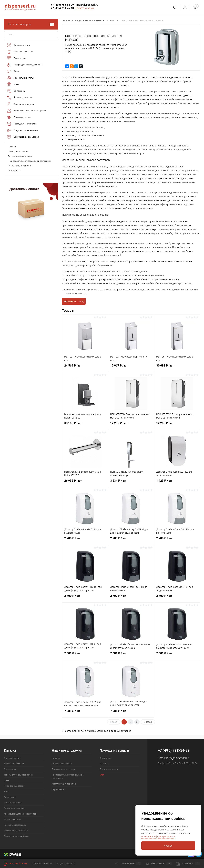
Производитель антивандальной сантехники (29, 161)
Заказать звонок (85, 8)
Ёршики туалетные (13, 803)
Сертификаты (15, 170)
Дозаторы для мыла (14, 764)
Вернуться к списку (74, 301)
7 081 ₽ (85, 655)
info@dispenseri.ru (87, 5)
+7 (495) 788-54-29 (62, 5)
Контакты (104, 764)
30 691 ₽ (177, 368)
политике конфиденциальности (158, 837)
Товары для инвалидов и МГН (18, 775)
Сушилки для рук (12, 758)
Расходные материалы (15, 825)
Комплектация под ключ (20, 166)
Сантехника (10, 797)
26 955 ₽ (85, 483)
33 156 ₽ (85, 425)
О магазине (105, 758)
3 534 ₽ (131, 483)
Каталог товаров (31, 24)
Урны (6, 791)
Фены (7, 780)
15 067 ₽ (131, 368)
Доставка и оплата (109, 769)
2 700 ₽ (85, 540)
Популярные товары (18, 151)
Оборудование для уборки (16, 836)
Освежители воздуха (14, 808)
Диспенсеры (10, 769)
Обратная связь (16, 864)
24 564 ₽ (85, 368)
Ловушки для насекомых (16, 831)
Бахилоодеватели (12, 819)
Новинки (12, 147)
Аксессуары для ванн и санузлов (20, 814)
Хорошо (168, 846)
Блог (102, 775)
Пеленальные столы (14, 786)
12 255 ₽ (131, 425)
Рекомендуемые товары (20, 156)
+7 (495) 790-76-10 (62, 8)
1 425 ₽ (177, 483)
